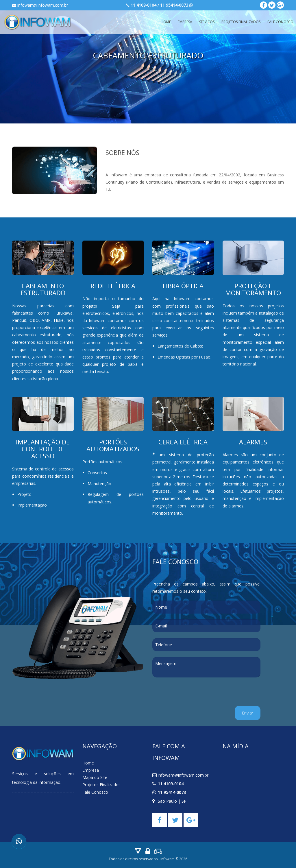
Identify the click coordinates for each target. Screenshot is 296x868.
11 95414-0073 (172, 792)
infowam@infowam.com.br (40, 5)
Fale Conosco (95, 792)
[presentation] (196, 695)
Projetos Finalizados (241, 22)
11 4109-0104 (171, 784)
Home (166, 22)
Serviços (207, 22)
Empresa (185, 22)
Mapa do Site (95, 777)
